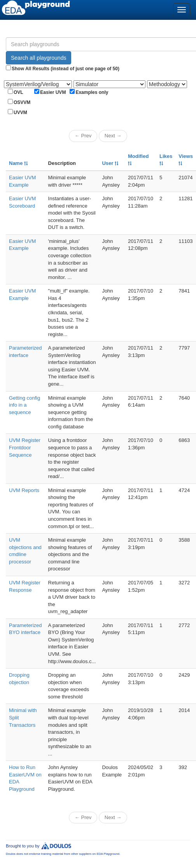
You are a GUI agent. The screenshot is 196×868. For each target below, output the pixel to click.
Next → (113, 136)
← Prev (83, 136)
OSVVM (22, 102)
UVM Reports (24, 490)
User (110, 163)
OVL (18, 92)
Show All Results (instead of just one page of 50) (66, 69)
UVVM (20, 113)
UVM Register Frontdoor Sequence (25, 447)
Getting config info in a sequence (24, 405)
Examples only (92, 92)
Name (18, 163)
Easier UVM (53, 92)
